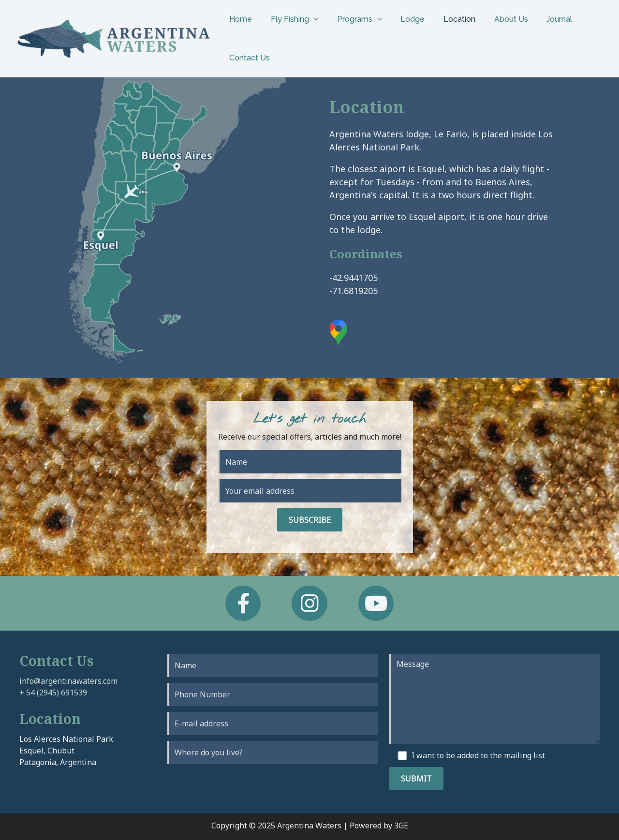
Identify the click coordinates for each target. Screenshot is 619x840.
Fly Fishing (290, 19)
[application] (309, 19)
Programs (352, 19)
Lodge (401, 19)
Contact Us (248, 58)
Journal (538, 19)
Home (239, 19)
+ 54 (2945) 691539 (53, 693)
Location (445, 19)
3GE (401, 825)
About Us (493, 19)
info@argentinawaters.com (68, 681)
